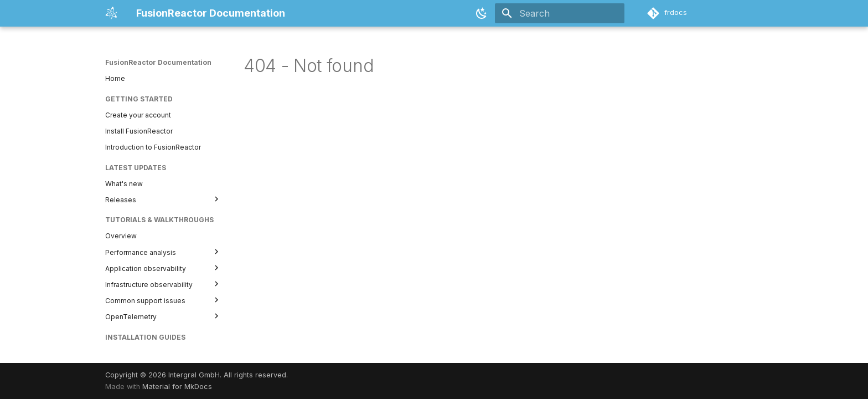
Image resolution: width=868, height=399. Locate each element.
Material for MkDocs (177, 387)
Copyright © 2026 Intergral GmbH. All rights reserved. (197, 375)
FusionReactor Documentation (158, 62)
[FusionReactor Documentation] (112, 13)
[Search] (560, 13)
